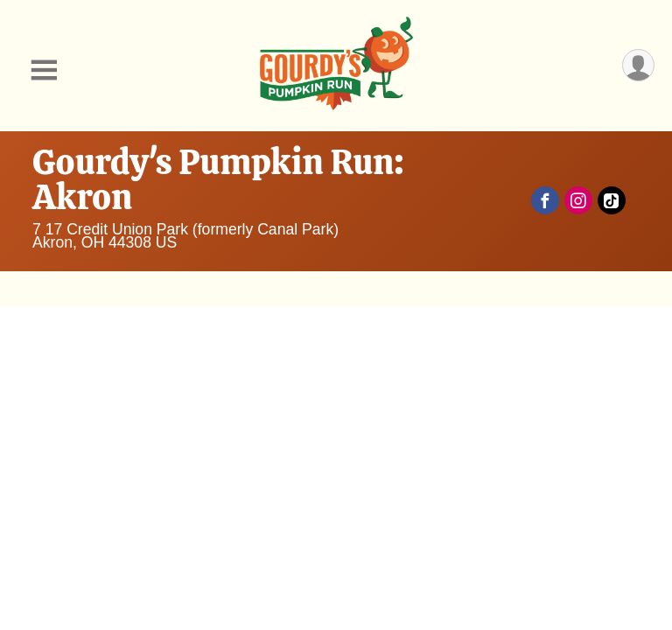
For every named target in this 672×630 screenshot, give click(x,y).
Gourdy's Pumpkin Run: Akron (218, 179)
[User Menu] (638, 65)
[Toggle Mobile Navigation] (44, 70)
